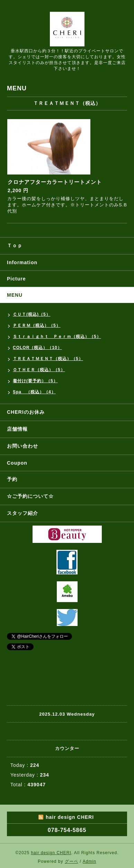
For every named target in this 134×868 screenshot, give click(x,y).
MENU (15, 295)
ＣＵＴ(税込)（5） (32, 314)
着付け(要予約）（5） (35, 381)
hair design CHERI (51, 853)
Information (22, 262)
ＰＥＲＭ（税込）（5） (37, 325)
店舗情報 (17, 429)
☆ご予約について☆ (30, 496)
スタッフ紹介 (23, 513)
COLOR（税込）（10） (37, 348)
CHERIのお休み (26, 412)
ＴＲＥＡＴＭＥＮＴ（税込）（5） (48, 359)
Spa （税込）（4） (34, 392)
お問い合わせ (23, 446)
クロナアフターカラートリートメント (55, 182)
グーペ (72, 861)
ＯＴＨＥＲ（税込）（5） (39, 370)
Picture (16, 279)
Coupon (17, 463)
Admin (90, 861)
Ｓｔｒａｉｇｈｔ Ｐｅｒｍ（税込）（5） (57, 337)
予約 (12, 479)
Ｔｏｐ (15, 245)
